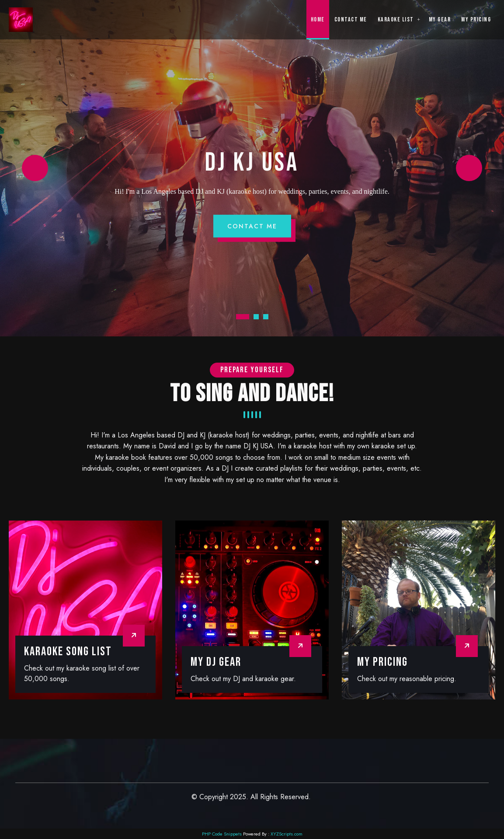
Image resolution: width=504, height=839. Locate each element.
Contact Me (252, 226)
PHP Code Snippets (222, 834)
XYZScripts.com (287, 834)
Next (469, 168)
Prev (35, 168)
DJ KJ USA (252, 163)
